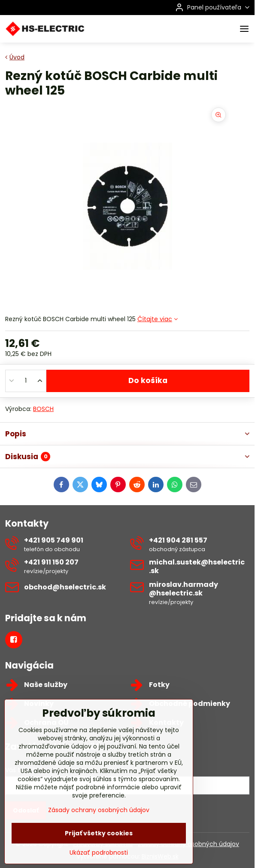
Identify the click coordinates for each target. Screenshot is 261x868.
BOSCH (43, 409)
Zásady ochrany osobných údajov (99, 838)
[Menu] (244, 29)
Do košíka (148, 380)
